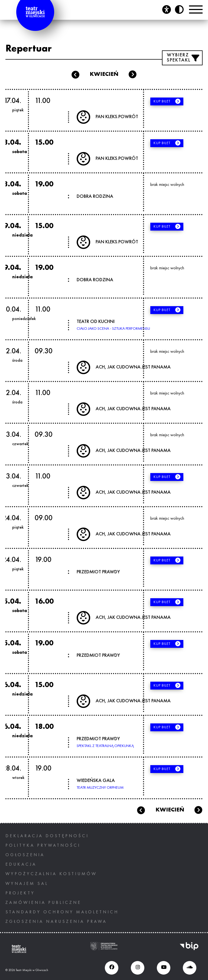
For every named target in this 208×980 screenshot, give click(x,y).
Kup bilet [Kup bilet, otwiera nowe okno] (164, 101)
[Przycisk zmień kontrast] (179, 9)
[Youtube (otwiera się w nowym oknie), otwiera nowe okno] (164, 968)
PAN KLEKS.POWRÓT (117, 117)
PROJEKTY (20, 893)
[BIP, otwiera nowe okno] (189, 949)
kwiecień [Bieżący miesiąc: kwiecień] (104, 74)
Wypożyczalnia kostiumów (51, 874)
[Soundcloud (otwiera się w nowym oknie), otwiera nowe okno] (190, 968)
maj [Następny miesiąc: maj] (133, 75)
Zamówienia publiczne (43, 903)
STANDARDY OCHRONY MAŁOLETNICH (62, 912)
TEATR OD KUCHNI (96, 322)
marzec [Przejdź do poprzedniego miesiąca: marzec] (141, 810)
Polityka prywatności (43, 846)
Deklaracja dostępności (47, 836)
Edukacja (21, 865)
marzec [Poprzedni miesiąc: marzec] (75, 75)
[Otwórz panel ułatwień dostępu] (167, 9)
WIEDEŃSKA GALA (96, 781)
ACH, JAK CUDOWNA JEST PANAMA (133, 367)
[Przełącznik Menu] (196, 9)
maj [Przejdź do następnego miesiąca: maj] (199, 810)
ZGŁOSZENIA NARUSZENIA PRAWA (56, 922)
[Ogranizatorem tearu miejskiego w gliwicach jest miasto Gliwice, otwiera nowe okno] (104, 949)
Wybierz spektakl (179, 58)
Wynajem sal (27, 884)
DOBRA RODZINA (95, 196)
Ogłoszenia (25, 855)
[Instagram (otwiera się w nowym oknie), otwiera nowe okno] (138, 968)
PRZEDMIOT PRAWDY (98, 572)
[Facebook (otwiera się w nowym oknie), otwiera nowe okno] (112, 968)
